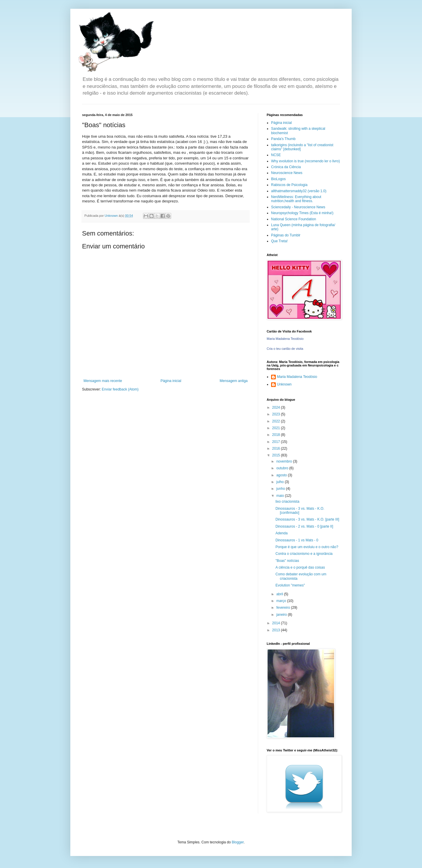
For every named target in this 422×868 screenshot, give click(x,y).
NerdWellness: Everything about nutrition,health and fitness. (296, 199)
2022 (277, 421)
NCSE (276, 155)
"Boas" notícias (287, 561)
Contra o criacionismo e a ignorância (304, 554)
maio (281, 496)
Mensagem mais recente (103, 381)
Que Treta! (279, 241)
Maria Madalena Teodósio (285, 339)
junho (281, 489)
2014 (277, 623)
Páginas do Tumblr (286, 235)
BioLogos (278, 179)
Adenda (281, 533)
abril (280, 594)
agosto (282, 475)
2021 (277, 428)
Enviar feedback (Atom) (120, 389)
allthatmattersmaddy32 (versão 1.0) (299, 191)
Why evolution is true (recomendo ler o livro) (306, 161)
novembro (285, 461)
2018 (277, 435)
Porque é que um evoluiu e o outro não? (307, 547)
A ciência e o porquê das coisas (300, 567)
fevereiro (284, 608)
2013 (277, 630)
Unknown (284, 384)
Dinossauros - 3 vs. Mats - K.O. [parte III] (307, 519)
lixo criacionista (287, 502)
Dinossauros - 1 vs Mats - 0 (297, 540)
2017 (277, 442)
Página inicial (171, 381)
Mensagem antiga (234, 381)
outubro (283, 468)
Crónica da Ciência (286, 167)
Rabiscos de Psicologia (289, 185)
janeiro (282, 615)
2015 (277, 455)
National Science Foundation (293, 219)
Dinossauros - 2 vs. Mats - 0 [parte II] (304, 526)
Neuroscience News (287, 173)
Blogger (238, 842)
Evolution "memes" (290, 585)
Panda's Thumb (283, 139)
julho (281, 482)
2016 (277, 449)
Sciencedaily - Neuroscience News (298, 207)
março (282, 601)
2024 (277, 407)
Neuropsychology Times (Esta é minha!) (302, 213)
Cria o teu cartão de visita (285, 349)
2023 (277, 414)
